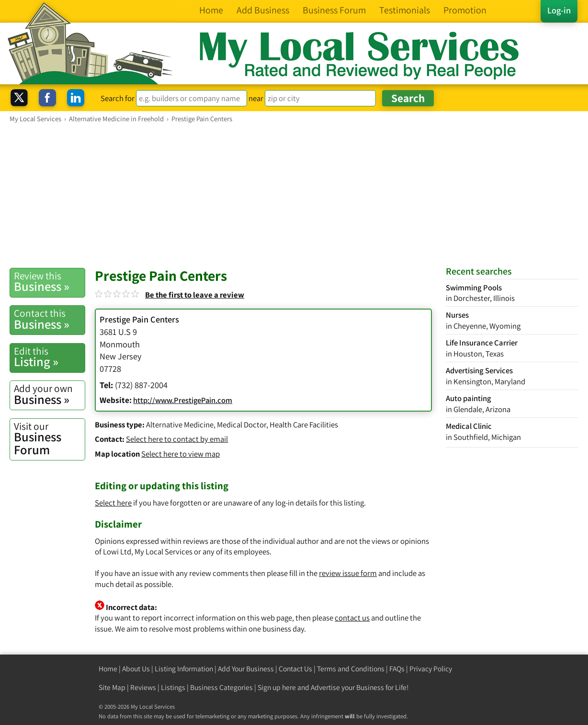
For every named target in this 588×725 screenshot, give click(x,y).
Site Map (112, 687)
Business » (49, 282)
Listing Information (184, 669)
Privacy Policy (431, 669)
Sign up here (277, 687)
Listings (173, 687)
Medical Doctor (242, 425)
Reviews (143, 687)
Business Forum (49, 439)
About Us (136, 669)
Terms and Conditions (351, 669)
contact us (352, 618)
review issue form (348, 573)
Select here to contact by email (177, 439)
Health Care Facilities (304, 425)
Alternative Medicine (180, 425)
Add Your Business (246, 669)
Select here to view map (181, 454)
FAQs (397, 669)
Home (108, 669)
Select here (113, 503)
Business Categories (221, 687)
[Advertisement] (294, 195)
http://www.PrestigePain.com (183, 400)
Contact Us (295, 669)
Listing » (49, 357)
